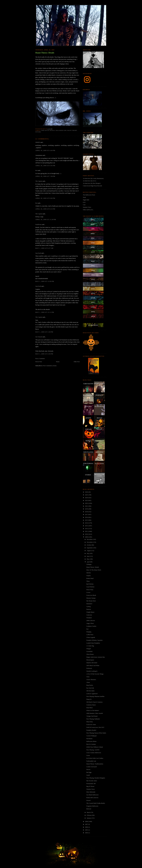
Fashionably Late (91, 761)
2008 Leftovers (91, 621)
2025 (87, 495)
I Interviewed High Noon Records (92, 186)
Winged (89, 649)
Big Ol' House (90, 786)
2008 (87, 821)
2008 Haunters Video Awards (95, 713)
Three (88, 581)
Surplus (89, 576)
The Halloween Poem (89, 195)
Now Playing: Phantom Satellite (95, 696)
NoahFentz (38, 224)
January (89, 818)
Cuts (84, 205)
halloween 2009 (61, 130)
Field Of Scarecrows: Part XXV (95, 727)
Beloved (89, 809)
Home (58, 362)
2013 (87, 526)
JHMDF (38, 142)
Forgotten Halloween (92, 806)
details (52, 130)
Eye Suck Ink (90, 688)
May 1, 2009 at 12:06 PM (45, 281)
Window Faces (91, 789)
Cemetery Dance (91, 705)
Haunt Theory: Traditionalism (95, 764)
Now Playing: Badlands (93, 719)
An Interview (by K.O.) (90, 181)
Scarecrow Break (91, 595)
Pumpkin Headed (91, 730)
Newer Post (39, 362)
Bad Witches (90, 584)
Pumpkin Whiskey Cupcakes (94, 640)
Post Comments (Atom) (50, 366)
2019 (87, 509)
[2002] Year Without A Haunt (95, 747)
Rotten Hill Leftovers (92, 798)
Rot (36, 170)
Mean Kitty (90, 722)
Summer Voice (87, 207)
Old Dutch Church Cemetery (94, 702)
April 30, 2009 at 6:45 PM (45, 166)
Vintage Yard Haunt (92, 716)
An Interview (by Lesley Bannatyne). (93, 178)
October (89, 545)
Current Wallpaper (92, 736)
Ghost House (90, 654)
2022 (87, 503)
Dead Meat (89, 708)
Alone (88, 682)
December (90, 539)
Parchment (89, 739)
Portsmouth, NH (91, 784)
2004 (87, 833)
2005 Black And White (93, 665)
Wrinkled (89, 618)
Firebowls (89, 668)
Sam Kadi (38, 253)
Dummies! (89, 604)
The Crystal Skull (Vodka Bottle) (96, 803)
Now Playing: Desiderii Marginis (96, 778)
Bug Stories (90, 685)
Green (88, 755)
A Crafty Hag (90, 646)
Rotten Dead (90, 578)
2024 (87, 498)
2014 (87, 523)
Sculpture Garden (91, 626)
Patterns (89, 609)
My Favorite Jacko (92, 781)
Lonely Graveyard (92, 767)
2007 (87, 824)
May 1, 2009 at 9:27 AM (44, 248)
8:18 (84, 202)
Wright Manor (90, 612)
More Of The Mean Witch (94, 570)
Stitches (89, 573)
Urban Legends (91, 637)
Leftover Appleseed (92, 694)
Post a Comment (40, 358)
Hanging (89, 632)
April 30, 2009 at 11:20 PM (46, 219)
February (89, 815)
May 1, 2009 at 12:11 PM (45, 312)
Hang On (89, 699)
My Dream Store (91, 601)
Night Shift (86, 200)
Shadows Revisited (92, 663)
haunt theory (72, 130)
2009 (87, 537)
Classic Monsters (91, 680)
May (88, 559)
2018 (87, 512)
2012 (87, 529)
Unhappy (89, 564)
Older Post (77, 362)
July (88, 553)
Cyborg (88, 606)
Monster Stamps (91, 598)
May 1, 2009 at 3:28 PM (44, 332)
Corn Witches (53, 91)
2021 (87, 506)
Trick (84, 197)
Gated (88, 775)
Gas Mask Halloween (92, 795)
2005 (87, 830)
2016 (87, 517)
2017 (87, 514)
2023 (87, 500)
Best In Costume (91, 744)
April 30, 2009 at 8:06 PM (45, 198)
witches (38, 132)
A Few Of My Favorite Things (95, 674)
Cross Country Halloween (94, 753)
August (89, 551)
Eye (87, 629)
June (88, 556)
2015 (87, 520)
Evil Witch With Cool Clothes (95, 758)
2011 (87, 531)
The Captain (39, 181)
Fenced (88, 800)
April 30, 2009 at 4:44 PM (45, 150)
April (88, 562)
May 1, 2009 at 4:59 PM (44, 354)
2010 (87, 534)
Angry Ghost (90, 623)
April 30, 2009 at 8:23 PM (45, 209)
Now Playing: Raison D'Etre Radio (96, 733)
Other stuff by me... (88, 210)
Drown (88, 769)
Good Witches (90, 587)
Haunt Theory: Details (45, 53)
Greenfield (89, 651)
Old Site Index (90, 691)
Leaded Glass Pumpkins (93, 643)
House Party (90, 590)
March (89, 812)
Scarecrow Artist (91, 725)
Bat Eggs (89, 772)
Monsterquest (90, 660)
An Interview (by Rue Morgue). (92, 183)
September (90, 548)
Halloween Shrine (91, 741)
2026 (87, 492)
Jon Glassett (39, 337)
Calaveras (89, 615)
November (90, 542)
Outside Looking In (92, 671)
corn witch (45, 130)
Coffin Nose (90, 635)
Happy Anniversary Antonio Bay (96, 657)
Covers (88, 592)
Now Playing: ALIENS (93, 750)
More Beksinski (91, 792)
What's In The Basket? (93, 710)
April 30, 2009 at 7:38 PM (45, 176)
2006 (87, 827)
